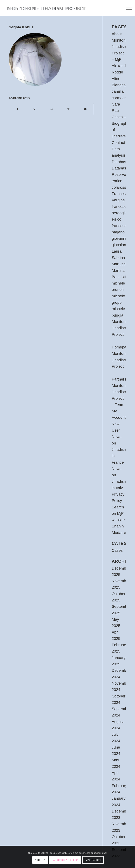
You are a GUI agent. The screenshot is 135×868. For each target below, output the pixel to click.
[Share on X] (34, 109)
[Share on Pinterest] (68, 109)
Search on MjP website (118, 514)
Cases (117, 550)
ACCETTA (40, 860)
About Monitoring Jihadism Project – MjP (121, 47)
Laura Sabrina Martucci (119, 258)
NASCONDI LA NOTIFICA (65, 860)
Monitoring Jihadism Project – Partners (121, 366)
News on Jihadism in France (119, 449)
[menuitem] (128, 8)
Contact (118, 143)
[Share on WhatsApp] (51, 109)
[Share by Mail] (85, 109)
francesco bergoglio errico (120, 213)
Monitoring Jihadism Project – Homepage (121, 334)
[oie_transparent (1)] (46, 8)
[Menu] (128, 8)
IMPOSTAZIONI (93, 860)
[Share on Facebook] (17, 109)
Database (120, 162)
